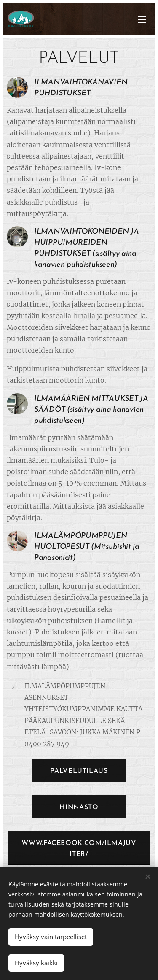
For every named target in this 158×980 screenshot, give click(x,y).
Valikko (142, 19)
